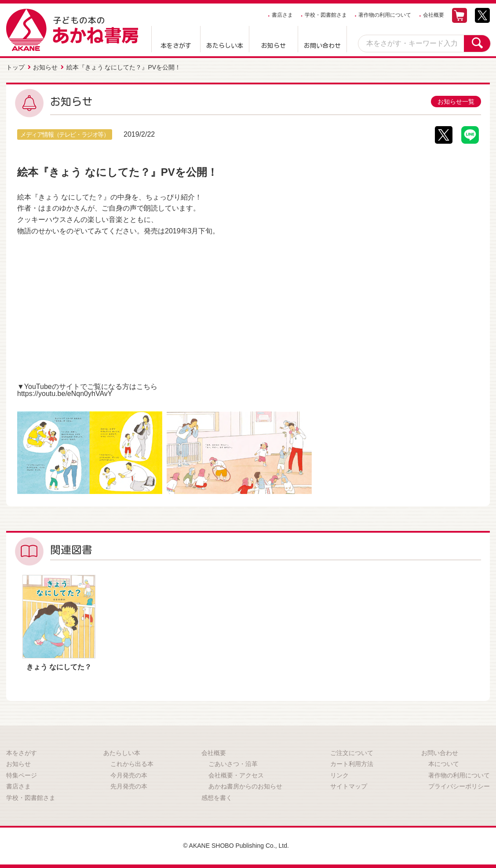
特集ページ (22, 775)
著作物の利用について (385, 15)
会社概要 (434, 15)
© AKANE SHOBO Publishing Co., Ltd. (236, 846)
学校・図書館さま (326, 15)
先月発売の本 (129, 786)
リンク (339, 775)
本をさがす (176, 46)
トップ (15, 67)
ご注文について (352, 753)
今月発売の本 (129, 775)
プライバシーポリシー (459, 786)
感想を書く (217, 798)
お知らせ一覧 (456, 102)
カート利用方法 (352, 764)
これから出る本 (132, 764)
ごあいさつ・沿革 (233, 764)
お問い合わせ (322, 46)
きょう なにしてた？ (59, 667)
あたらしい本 (225, 46)
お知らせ (274, 46)
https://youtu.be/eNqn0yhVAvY (65, 394)
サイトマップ (349, 786)
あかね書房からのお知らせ (245, 786)
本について (444, 764)
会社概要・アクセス (236, 775)
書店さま (282, 15)
